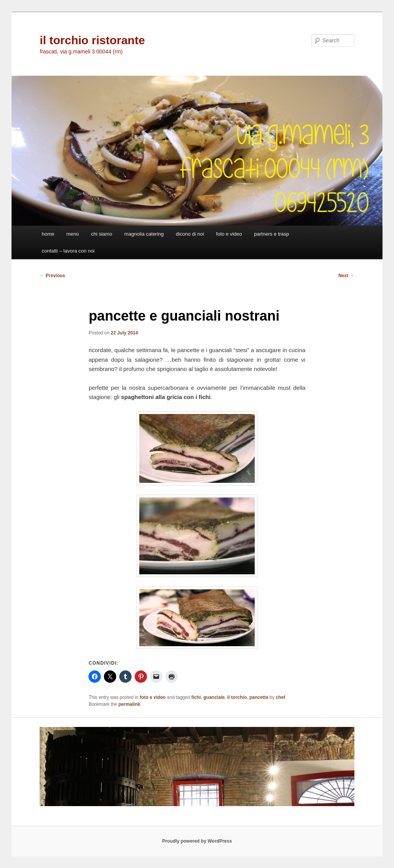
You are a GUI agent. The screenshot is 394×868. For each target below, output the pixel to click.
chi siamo (102, 234)
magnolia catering (144, 234)
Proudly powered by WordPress (197, 841)
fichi (196, 697)
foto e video (229, 234)
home (48, 234)
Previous (52, 276)
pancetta (259, 697)
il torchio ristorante (92, 40)
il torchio (237, 697)
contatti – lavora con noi (68, 251)
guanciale (214, 697)
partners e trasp (271, 234)
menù (73, 234)
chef (281, 697)
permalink (129, 704)
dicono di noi (190, 234)
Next (346, 276)
